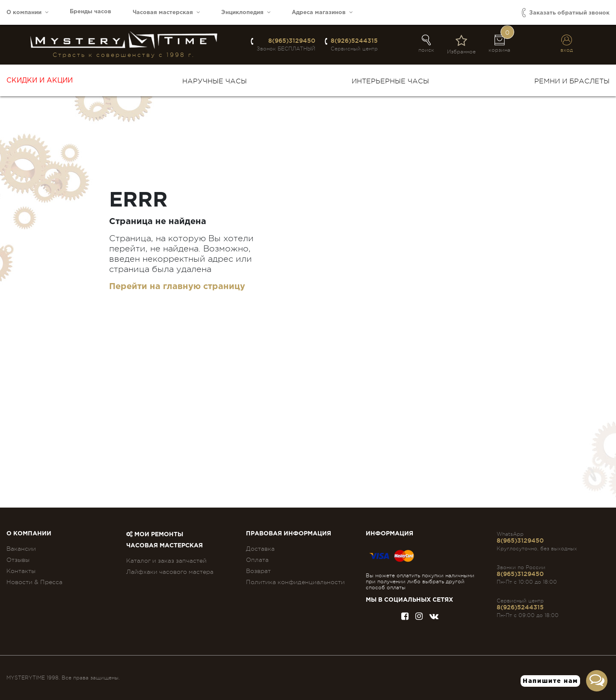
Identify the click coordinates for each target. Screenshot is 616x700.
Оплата (257, 560)
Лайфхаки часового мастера (170, 572)
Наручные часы (215, 81)
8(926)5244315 (354, 41)
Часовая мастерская (166, 12)
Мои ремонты (155, 535)
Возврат (258, 571)
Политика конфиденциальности (295, 582)
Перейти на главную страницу (177, 286)
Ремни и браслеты (572, 81)
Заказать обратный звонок (566, 13)
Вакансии (21, 549)
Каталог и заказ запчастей (166, 561)
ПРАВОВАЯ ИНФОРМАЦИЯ (289, 534)
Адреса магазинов (322, 12)
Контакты (21, 571)
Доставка (260, 549)
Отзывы (18, 560)
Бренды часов (90, 12)
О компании (27, 12)
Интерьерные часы (390, 81)
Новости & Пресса (34, 582)
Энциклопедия (246, 12)
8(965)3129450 (292, 41)
